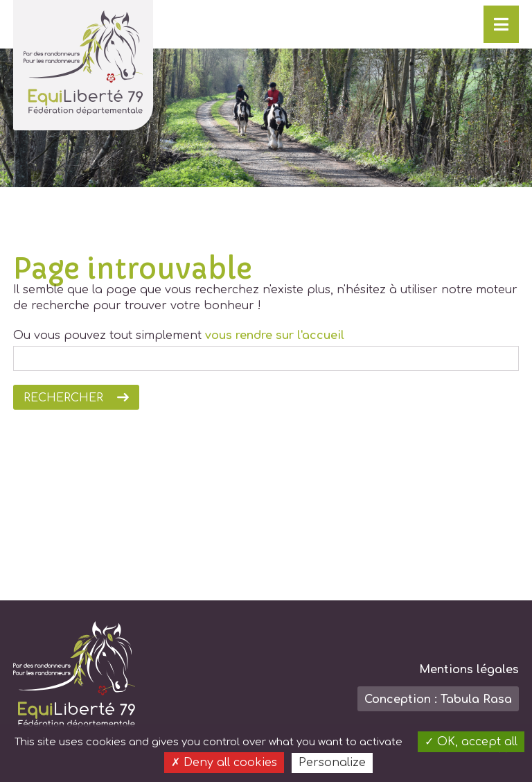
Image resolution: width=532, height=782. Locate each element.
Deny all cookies (224, 763)
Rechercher (63, 398)
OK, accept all (471, 742)
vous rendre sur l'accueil (275, 336)
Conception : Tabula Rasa (438, 700)
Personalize (332, 763)
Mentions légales (469, 670)
